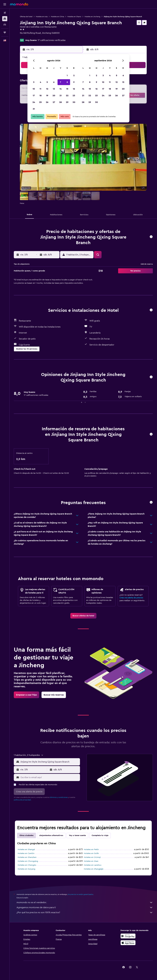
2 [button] (74, 75)
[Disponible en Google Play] (128, 936)
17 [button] (34, 96)
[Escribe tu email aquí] (50, 777)
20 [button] (54, 96)
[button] (5, 4)
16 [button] (74, 89)
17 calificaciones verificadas (52, 40)
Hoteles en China (57, 17)
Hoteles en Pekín (91, 850)
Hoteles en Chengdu (27, 865)
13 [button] (54, 89)
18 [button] (40, 96)
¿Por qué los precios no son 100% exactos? (85, 912)
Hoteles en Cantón (26, 853)
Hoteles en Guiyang (26, 869)
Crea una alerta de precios (131, 598)
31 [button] (34, 109)
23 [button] (74, 96)
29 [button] (67, 102)
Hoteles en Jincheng (92, 17)
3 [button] (34, 82)
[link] (83, 616)
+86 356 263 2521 (29, 36)
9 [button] (74, 82)
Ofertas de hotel (26, 17)
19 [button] (47, 96)
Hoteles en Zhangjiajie (94, 869)
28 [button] (60, 102)
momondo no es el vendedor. (85, 902)
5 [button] (47, 82)
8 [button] (67, 82)
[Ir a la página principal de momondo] (19, 4)
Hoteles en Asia (42, 17)
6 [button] (54, 82)
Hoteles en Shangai (26, 850)
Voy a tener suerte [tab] (77, 835)
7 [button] (60, 82)
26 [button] (47, 102)
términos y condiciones (59, 797)
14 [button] (61, 89)
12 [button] (47, 89)
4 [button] (40, 82)
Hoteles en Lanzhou (93, 865)
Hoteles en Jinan (91, 861)
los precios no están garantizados (81, 894)
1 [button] (67, 75)
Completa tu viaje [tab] (100, 835)
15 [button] (67, 89)
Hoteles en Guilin (91, 853)
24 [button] (34, 102)
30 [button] (74, 102)
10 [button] (34, 89)
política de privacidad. (22, 800)
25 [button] (40, 102)
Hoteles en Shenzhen (27, 857)
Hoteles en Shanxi (74, 17)
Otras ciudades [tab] (26, 835)
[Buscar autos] (5, 25)
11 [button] (40, 89)
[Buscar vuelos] (5, 13)
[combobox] (49, 762)
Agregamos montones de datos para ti (85, 907)
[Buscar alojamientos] (5, 19)
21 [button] (61, 96)
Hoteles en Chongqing (28, 861)
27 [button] (54, 102)
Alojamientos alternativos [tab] (51, 835)
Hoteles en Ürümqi (92, 857)
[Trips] (5, 32)
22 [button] (67, 96)
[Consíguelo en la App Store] (128, 943)
